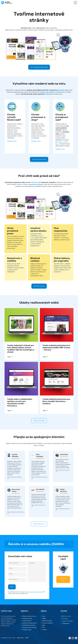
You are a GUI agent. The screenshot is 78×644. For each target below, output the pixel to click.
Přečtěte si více (12, 141)
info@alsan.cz (66, 623)
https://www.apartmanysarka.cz (39, 478)
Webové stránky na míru (29, 616)
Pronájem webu (27, 630)
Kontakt (44, 630)
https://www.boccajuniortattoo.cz (16, 513)
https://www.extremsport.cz (38, 506)
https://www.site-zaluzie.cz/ (63, 471)
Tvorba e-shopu (27, 621)
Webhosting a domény (29, 625)
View (10, 357)
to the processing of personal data (34, 592)
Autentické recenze (39, 524)
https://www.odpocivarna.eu (63, 509)
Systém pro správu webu (29, 623)
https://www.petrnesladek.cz (14, 478)
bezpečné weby (64, 90)
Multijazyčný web (27, 618)
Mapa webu (20, 638)
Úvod (44, 616)
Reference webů (47, 621)
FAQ (43, 627)
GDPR (27, 638)
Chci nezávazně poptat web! (39, 67)
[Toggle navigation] (75, 3)
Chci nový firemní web (39, 159)
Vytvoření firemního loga (29, 627)
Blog (43, 625)
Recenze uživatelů (47, 623)
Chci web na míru (39, 286)
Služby (44, 618)
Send (12, 587)
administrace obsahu (36, 184)
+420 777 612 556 (63, 579)
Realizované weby (39, 420)
